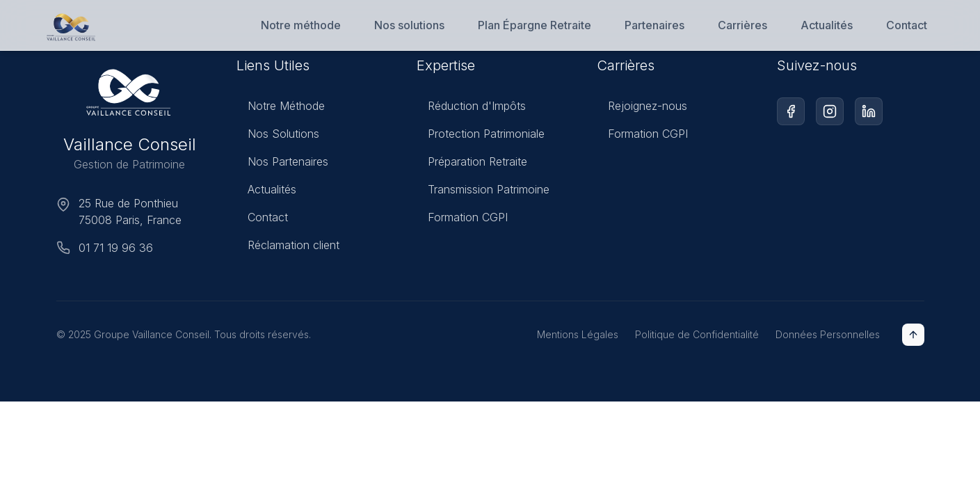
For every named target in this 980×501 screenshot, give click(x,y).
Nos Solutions (278, 134)
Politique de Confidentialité (697, 334)
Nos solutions (409, 25)
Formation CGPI (462, 220)
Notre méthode (301, 25)
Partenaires (654, 25)
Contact (907, 25)
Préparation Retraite (472, 164)
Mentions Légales (578, 334)
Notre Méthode (281, 106)
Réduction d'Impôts (471, 109)
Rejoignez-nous (642, 111)
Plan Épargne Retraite (535, 25)
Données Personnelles (828, 334)
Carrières (742, 25)
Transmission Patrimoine (483, 192)
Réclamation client (288, 246)
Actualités (827, 25)
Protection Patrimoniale (481, 136)
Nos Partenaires (282, 162)
